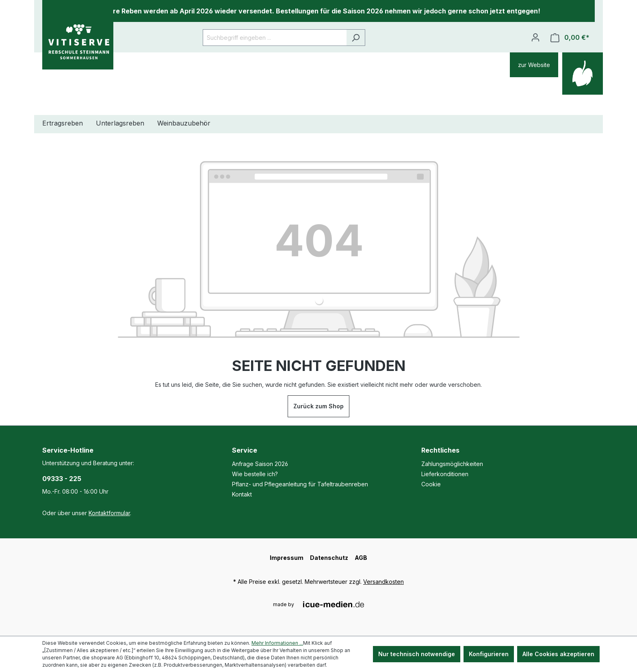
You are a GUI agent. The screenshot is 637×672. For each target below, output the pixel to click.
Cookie (431, 484)
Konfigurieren (489, 654)
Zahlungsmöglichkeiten (452, 464)
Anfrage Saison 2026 (260, 464)
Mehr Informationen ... (277, 643)
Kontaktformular (109, 513)
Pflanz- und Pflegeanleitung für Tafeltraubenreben (300, 484)
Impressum (287, 558)
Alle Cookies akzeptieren (558, 654)
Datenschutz (329, 558)
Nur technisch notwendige (417, 654)
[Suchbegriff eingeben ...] (275, 38)
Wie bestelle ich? (255, 474)
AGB (361, 558)
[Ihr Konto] (535, 37)
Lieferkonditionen (445, 474)
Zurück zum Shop (318, 406)
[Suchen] (356, 38)
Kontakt (242, 494)
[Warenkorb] (570, 38)
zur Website (534, 65)
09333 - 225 (62, 479)
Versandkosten (383, 582)
